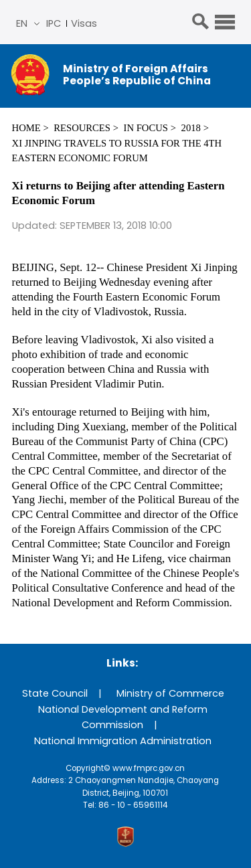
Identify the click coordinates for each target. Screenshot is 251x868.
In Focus (146, 128)
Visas (84, 23)
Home (26, 128)
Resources (82, 128)
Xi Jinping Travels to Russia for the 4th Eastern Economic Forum (117, 151)
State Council (55, 693)
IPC (54, 23)
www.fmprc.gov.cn (149, 768)
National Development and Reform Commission (123, 717)
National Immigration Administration (123, 741)
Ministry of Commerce (170, 693)
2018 (191, 128)
